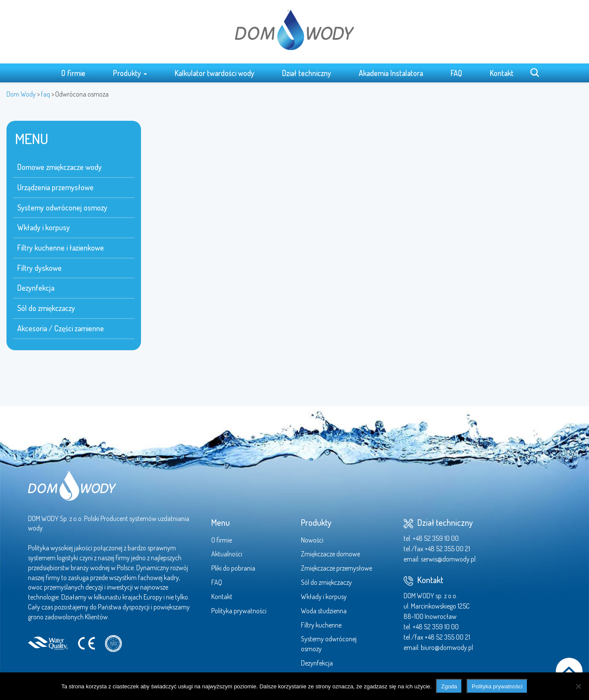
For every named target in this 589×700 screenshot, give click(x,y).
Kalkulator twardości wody (215, 73)
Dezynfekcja (36, 288)
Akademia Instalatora (391, 73)
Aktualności (227, 554)
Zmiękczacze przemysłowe (337, 568)
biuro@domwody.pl (447, 647)
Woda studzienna (324, 611)
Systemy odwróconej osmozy (62, 207)
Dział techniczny (307, 73)
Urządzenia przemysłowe (55, 187)
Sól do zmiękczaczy (46, 308)
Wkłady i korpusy (44, 227)
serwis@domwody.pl (448, 559)
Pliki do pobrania (233, 568)
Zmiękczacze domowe (331, 554)
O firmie (73, 73)
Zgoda (449, 686)
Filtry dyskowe (39, 268)
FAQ (456, 73)
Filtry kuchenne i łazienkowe (61, 248)
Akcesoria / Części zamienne (61, 328)
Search (535, 72)
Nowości (312, 540)
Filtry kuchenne (321, 625)
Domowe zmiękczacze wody (60, 167)
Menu (221, 522)
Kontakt (502, 73)
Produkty (130, 73)
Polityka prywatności (239, 611)
